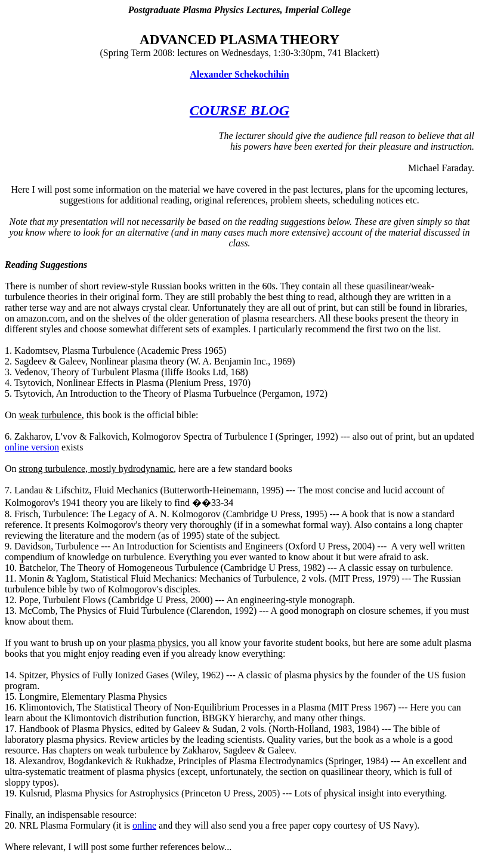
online (144, 825)
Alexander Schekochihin (239, 74)
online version (32, 447)
